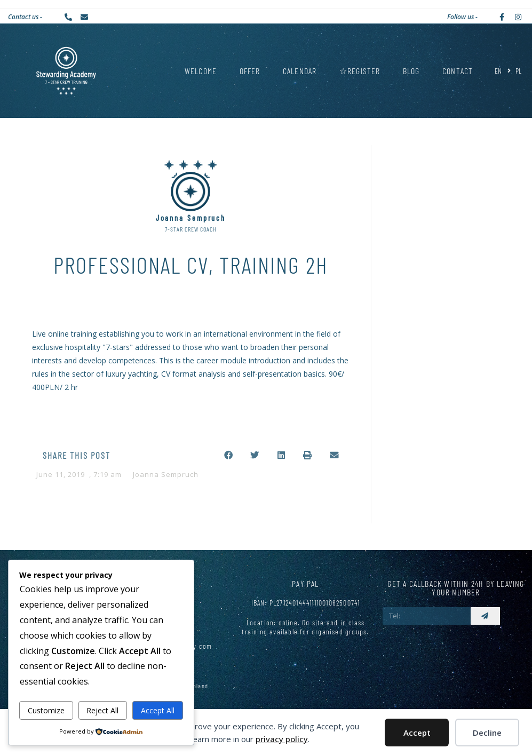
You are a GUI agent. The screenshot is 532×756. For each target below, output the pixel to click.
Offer (250, 71)
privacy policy (282, 739)
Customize (46, 710)
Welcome (201, 71)
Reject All (102, 710)
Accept (417, 733)
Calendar (300, 71)
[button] (228, 456)
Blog (411, 71)
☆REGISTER (360, 71)
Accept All (158, 710)
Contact (458, 71)
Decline (487, 733)
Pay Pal (305, 583)
